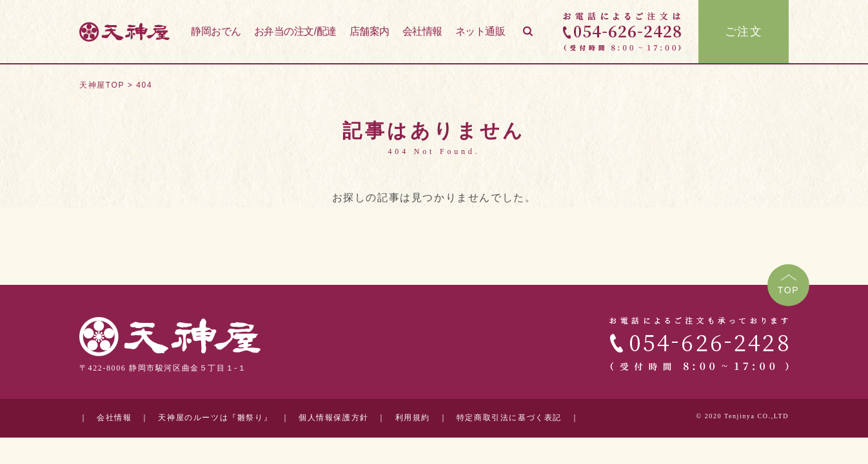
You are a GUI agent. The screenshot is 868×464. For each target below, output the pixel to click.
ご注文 (744, 32)
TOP (789, 290)
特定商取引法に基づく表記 (509, 418)
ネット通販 (480, 31)
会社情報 (422, 31)
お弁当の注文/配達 (295, 31)
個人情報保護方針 (334, 418)
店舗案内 (370, 31)
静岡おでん (216, 31)
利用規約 (413, 418)
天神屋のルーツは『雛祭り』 (215, 418)
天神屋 (124, 32)
